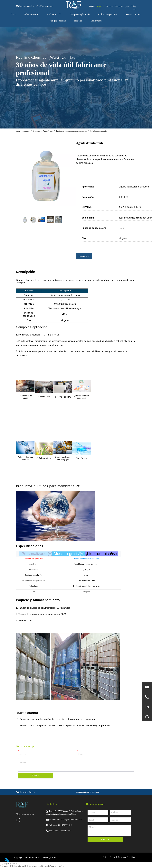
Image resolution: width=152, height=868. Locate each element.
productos (54, 14)
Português (119, 6)
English (92, 6)
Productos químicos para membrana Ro (72, 131)
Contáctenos (96, 21)
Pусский (109, 6)
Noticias (78, 21)
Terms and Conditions (127, 857)
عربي (127, 6)
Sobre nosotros (31, 14)
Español (100, 6)
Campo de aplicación (80, 14)
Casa (13, 14)
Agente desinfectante (98, 131)
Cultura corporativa (108, 14)
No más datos (30, 792)
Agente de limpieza (91, 792)
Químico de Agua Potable (43, 131)
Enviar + (35, 775)
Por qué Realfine (58, 21)
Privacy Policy (109, 857)
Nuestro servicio (133, 14)
